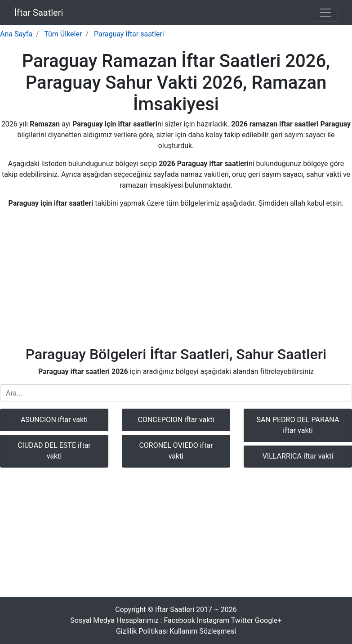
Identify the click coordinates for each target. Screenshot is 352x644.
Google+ (268, 620)
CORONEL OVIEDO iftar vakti (176, 451)
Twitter (242, 620)
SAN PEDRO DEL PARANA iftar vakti (298, 425)
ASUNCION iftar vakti (54, 420)
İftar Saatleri (39, 13)
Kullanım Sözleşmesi (203, 631)
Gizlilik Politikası (142, 631)
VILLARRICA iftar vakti (298, 456)
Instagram (213, 620)
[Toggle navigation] (325, 13)
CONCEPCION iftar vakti (176, 420)
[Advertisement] (176, 279)
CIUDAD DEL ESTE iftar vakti (54, 451)
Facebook (179, 620)
